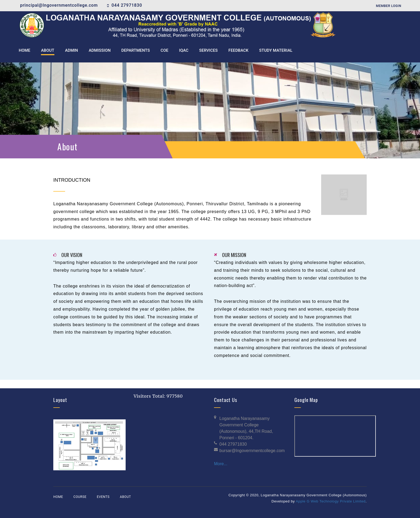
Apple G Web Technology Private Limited (331, 501)
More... (221, 464)
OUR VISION (72, 255)
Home (58, 497)
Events (103, 497)
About (126, 497)
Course (80, 497)
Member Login (389, 6)
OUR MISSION (234, 255)
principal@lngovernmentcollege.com (59, 5)
